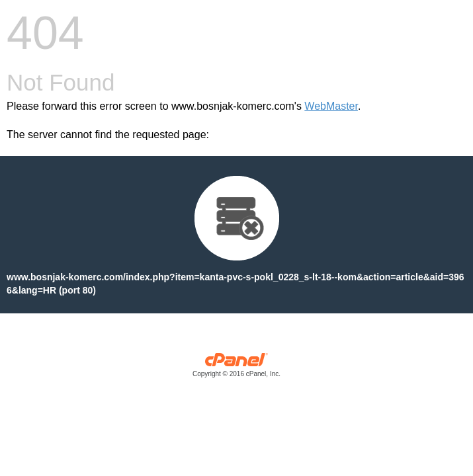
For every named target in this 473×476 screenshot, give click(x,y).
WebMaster (331, 106)
